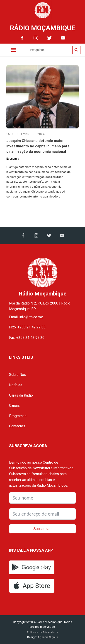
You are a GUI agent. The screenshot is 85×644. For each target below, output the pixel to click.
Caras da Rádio (21, 395)
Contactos (17, 426)
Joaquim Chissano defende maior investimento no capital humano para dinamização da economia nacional (38, 146)
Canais (14, 406)
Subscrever (42, 529)
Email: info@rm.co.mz (26, 317)
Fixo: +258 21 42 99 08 (27, 327)
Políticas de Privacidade (42, 632)
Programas (18, 416)
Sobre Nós (18, 375)
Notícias (16, 385)
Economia (13, 159)
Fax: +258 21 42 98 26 (27, 338)
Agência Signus (47, 637)
